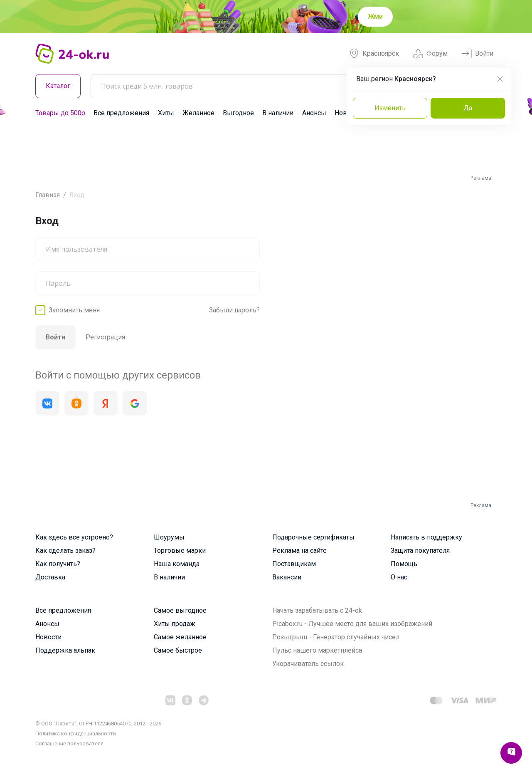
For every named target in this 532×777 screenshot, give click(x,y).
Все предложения (121, 113)
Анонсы (314, 113)
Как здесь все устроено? (74, 537)
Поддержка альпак (65, 650)
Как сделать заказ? (65, 551)
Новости (48, 637)
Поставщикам (294, 564)
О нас (399, 577)
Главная (48, 195)
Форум (430, 54)
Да (468, 108)
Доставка (50, 577)
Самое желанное (180, 637)
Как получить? (58, 564)
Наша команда (177, 564)
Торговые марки (180, 551)
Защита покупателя (420, 551)
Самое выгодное (180, 610)
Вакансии (287, 577)
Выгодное (238, 113)
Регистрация (105, 337)
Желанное (198, 113)
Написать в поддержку (426, 537)
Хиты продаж (175, 624)
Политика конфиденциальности (76, 734)
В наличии (278, 113)
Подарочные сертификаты (313, 537)
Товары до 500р (60, 113)
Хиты (166, 113)
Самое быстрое (178, 650)
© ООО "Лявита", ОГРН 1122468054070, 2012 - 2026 (98, 724)
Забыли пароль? (234, 310)
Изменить (390, 108)
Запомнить (74, 310)
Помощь (404, 564)
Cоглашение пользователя (69, 744)
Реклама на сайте (299, 551)
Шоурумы (169, 537)
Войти (478, 54)
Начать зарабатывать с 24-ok (317, 610)
